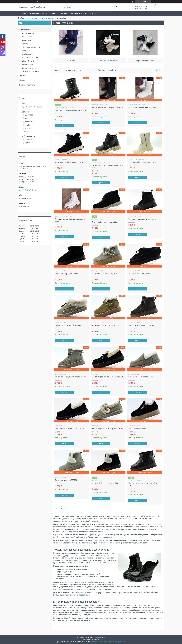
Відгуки (93, 13)
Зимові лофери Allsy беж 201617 (141, 377)
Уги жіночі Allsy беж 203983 (66, 480)
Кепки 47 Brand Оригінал (31, 58)
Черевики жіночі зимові (145, 59)
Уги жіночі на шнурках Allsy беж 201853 (71, 377)
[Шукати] (117, 7)
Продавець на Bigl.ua (91, 639)
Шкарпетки (26, 51)
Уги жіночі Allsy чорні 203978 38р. (105, 483)
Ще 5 (26, 132)
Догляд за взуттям (29, 68)
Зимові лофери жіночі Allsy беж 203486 (107, 429)
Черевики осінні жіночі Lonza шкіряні (143, 162)
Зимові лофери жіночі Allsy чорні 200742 (108, 377)
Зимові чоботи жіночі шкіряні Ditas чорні (108, 107)
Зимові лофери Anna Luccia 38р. (105, 222)
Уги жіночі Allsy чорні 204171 (67, 274)
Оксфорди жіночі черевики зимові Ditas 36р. (107, 166)
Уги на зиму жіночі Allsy (138, 429)
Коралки (25, 44)
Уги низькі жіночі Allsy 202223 (140, 274)
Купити (65, 126)
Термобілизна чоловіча (31, 71)
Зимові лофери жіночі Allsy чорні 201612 (71, 429)
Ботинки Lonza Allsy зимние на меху (69, 162)
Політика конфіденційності (118, 642)
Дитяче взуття (27, 40)
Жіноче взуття (43, 18)
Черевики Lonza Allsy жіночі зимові (142, 219)
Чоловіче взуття (28, 33)
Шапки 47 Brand (28, 61)
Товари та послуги (37, 13)
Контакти (63, 13)
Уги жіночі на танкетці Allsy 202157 (105, 325)
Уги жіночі (71, 59)
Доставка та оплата (78, 13)
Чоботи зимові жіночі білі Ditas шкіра (143, 107)
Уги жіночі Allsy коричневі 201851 (141, 325)
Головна (23, 13)
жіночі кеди (81, 593)
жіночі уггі (100, 540)
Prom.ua (102, 637)
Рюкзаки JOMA (28, 64)
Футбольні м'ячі (28, 54)
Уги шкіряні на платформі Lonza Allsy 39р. (143, 484)
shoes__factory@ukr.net (28, 190)
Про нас (53, 13)
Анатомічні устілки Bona (31, 47)
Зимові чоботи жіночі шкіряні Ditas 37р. (71, 111)
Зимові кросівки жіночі (108, 59)
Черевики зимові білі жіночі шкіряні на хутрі (70, 220)
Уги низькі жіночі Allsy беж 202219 (69, 325)
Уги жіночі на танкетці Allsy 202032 (105, 274)
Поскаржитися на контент (99, 642)
